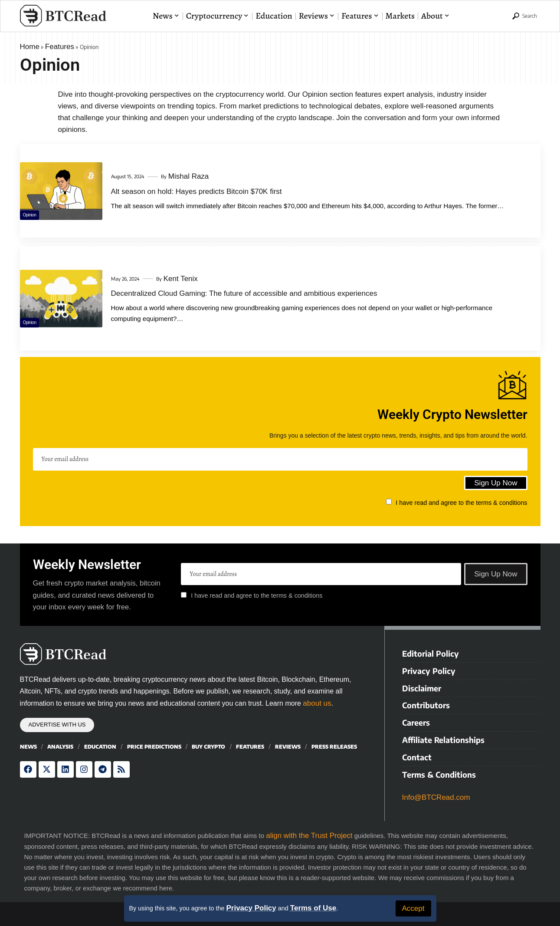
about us (317, 703)
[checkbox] (389, 502)
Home (30, 47)
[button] (413, 908)
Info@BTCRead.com (438, 793)
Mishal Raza (189, 176)
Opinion (37, 211)
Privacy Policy (251, 908)
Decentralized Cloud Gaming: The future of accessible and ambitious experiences (244, 293)
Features (60, 47)
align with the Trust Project (309, 832)
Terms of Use (313, 908)
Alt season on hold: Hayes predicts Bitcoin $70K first (196, 191)
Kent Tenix (181, 279)
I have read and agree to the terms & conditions (461, 502)
